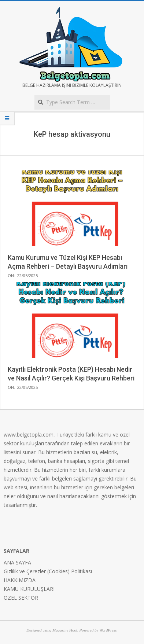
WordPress (108, 630)
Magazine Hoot (65, 630)
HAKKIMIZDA (20, 580)
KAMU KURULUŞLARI (29, 589)
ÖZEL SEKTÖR (21, 598)
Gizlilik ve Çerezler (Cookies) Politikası (48, 571)
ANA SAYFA (17, 562)
